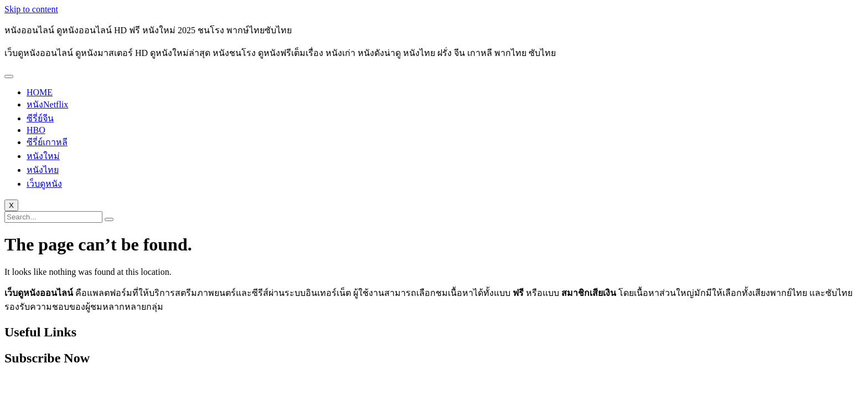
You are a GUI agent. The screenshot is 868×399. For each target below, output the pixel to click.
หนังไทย (43, 170)
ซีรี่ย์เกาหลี (47, 142)
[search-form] (53, 217)
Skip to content (31, 9)
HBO (36, 130)
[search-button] (109, 219)
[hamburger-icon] (9, 76)
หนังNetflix (47, 104)
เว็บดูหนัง (44, 184)
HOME (40, 92)
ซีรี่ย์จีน (40, 118)
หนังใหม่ (43, 156)
